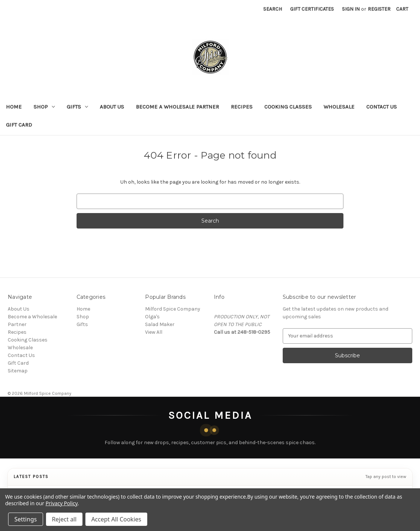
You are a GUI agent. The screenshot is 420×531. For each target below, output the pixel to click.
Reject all (64, 519)
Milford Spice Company (173, 309)
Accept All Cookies (116, 519)
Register (379, 9)
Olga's (152, 317)
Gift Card (19, 125)
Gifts (77, 107)
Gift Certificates (312, 9)
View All (154, 332)
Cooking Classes (288, 107)
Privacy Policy (62, 503)
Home (14, 107)
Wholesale (339, 107)
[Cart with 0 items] (402, 9)
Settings (26, 519)
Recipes (242, 107)
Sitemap (18, 371)
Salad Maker (160, 324)
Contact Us (382, 107)
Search (273, 9)
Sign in (351, 9)
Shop (44, 107)
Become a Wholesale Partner (177, 107)
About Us (112, 107)
